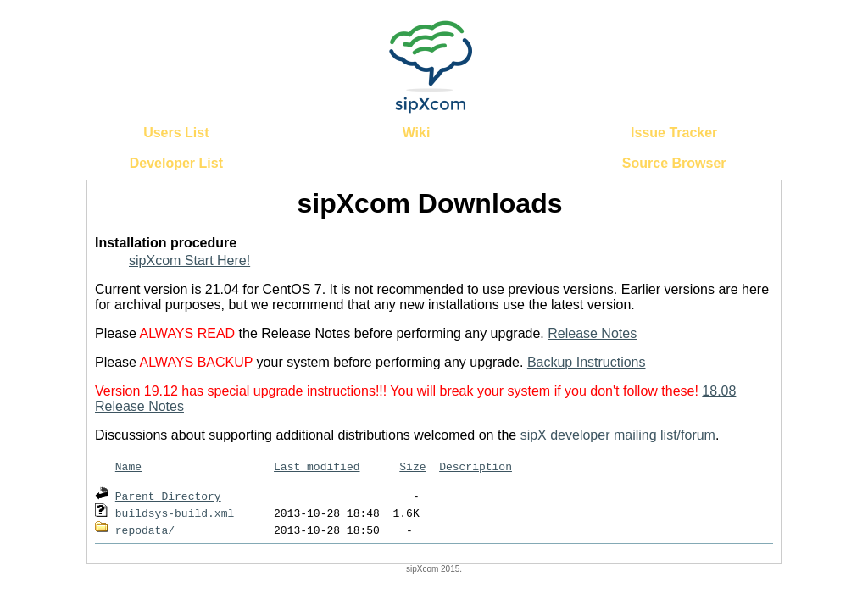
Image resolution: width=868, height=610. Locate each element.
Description (476, 466)
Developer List (176, 163)
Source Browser (674, 163)
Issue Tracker (674, 133)
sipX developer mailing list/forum (618, 435)
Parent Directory (168, 496)
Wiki (417, 133)
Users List (176, 133)
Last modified (317, 466)
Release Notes (592, 333)
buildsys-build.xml (175, 513)
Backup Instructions (587, 362)
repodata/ (145, 530)
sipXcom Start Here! (189, 261)
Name (128, 466)
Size (412, 466)
